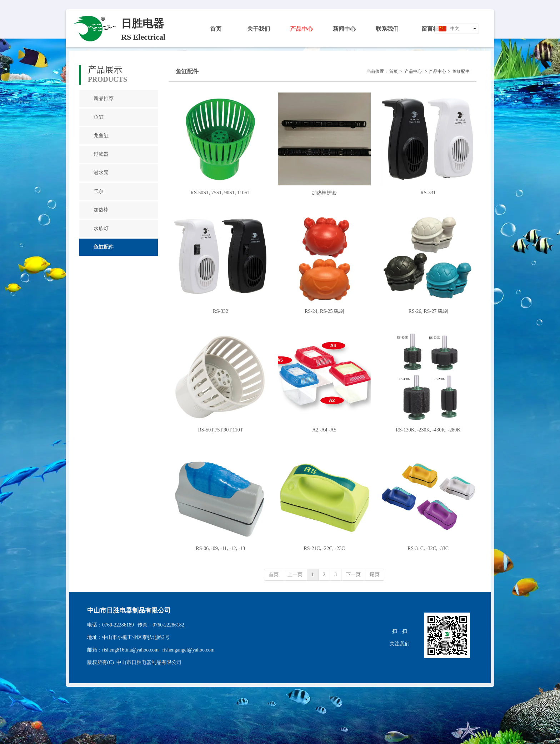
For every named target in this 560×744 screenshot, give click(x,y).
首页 (394, 71)
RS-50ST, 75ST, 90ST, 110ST (221, 193)
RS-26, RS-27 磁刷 (428, 311)
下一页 (353, 575)
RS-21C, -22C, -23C (324, 548)
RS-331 (428, 193)
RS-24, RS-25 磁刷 (324, 311)
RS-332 (221, 311)
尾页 (375, 575)
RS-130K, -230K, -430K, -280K (428, 430)
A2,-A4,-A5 (324, 430)
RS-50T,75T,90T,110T (220, 430)
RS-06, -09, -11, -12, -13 (220, 548)
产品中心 (413, 71)
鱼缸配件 (461, 71)
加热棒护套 (324, 193)
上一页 (295, 575)
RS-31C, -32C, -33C (428, 548)
